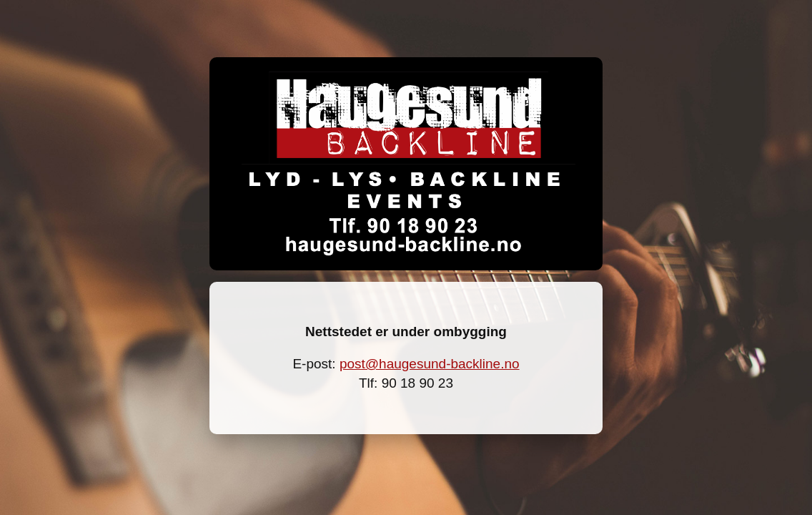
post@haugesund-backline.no (430, 364)
